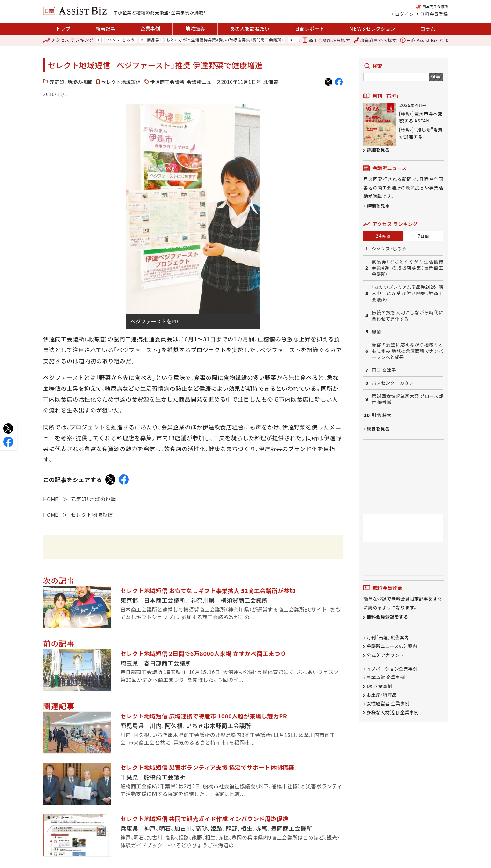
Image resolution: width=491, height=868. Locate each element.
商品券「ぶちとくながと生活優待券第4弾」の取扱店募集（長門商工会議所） (215, 40)
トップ (63, 29)
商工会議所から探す (326, 40)
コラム (428, 29)
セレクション (372, 29)
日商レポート (309, 29)
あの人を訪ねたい (250, 29)
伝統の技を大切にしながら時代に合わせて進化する (407, 316)
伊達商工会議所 (168, 82)
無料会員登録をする (388, 617)
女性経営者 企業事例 (388, 704)
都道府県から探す (375, 40)
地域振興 (195, 29)
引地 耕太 (382, 415)
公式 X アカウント (385, 655)
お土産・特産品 (382, 695)
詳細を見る (378, 150)
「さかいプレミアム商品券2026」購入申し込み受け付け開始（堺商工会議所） (407, 293)
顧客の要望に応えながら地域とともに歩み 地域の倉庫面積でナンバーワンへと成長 (407, 351)
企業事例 (150, 29)
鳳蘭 (376, 332)
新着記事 (106, 29)
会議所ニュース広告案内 (392, 646)
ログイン (404, 14)
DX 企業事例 (379, 686)
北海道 (271, 82)
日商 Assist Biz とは (424, 40)
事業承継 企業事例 (386, 678)
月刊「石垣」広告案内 (388, 637)
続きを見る (378, 429)
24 (383, 236)
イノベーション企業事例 (392, 669)
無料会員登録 (434, 14)
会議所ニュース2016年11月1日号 (224, 82)
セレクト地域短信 (121, 82)
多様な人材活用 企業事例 (393, 712)
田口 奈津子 (384, 370)
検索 (436, 76)
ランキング (68, 40)
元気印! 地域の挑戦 (71, 82)
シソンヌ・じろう (119, 40)
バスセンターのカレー (395, 383)
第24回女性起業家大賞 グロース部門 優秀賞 (407, 399)
